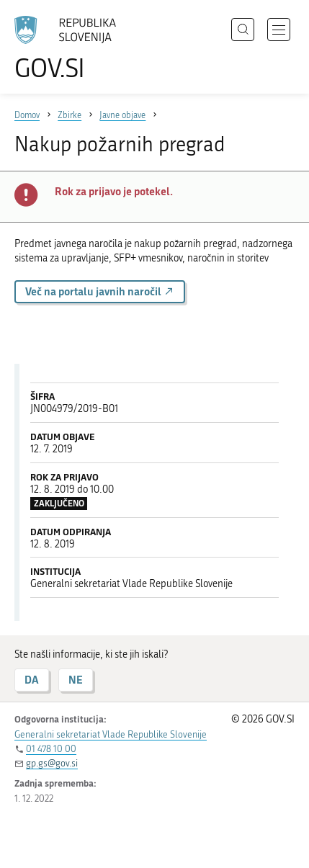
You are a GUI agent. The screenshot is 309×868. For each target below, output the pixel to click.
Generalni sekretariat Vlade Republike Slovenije (111, 734)
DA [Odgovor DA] (32, 680)
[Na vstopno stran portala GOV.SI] (72, 49)
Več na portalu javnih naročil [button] (100, 291)
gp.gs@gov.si (52, 763)
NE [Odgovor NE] (76, 680)
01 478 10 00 (51, 749)
